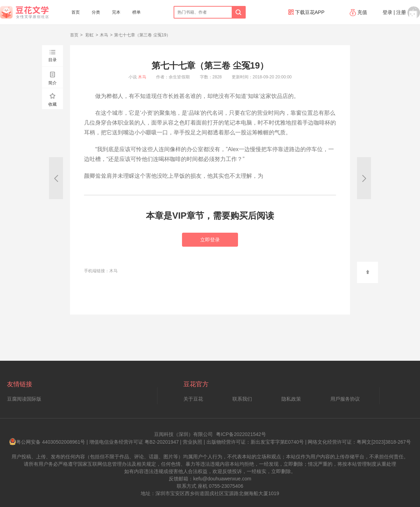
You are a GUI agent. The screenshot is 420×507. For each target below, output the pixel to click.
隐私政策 (291, 399)
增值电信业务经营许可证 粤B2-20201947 (134, 442)
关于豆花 (193, 399)
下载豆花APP (306, 12)
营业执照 (192, 442)
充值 (359, 12)
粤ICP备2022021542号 (241, 434)
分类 (96, 12)
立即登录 (210, 240)
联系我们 (242, 399)
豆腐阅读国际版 (24, 399)
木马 (104, 35)
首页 (76, 12)
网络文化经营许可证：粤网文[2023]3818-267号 (359, 442)
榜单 (136, 12)
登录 (387, 12)
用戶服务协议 (345, 399)
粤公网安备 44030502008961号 (47, 442)
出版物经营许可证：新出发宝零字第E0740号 (255, 442)
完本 (116, 12)
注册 (401, 12)
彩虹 (89, 35)
